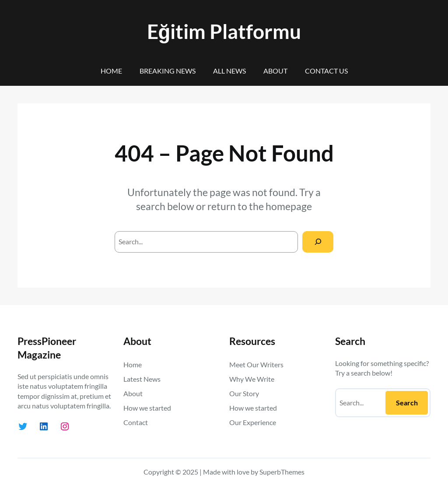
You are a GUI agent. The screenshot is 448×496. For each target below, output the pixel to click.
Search (407, 403)
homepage (289, 206)
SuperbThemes (282, 472)
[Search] (318, 242)
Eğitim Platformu (224, 31)
